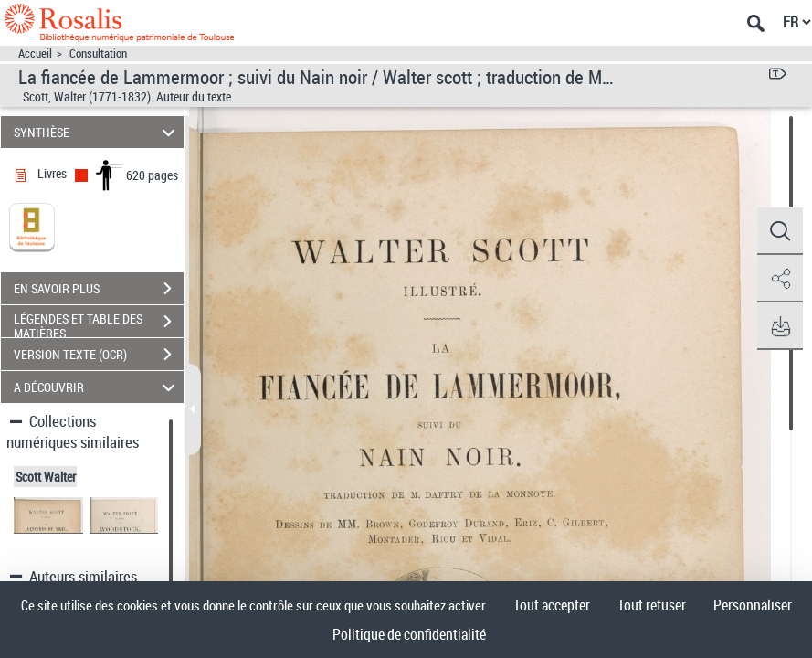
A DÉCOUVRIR (97, 387)
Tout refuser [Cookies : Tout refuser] (652, 605)
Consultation (98, 53)
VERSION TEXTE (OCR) (99, 355)
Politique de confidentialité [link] (409, 634)
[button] (780, 231)
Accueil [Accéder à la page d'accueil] (35, 53)
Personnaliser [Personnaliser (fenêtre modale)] (753, 605)
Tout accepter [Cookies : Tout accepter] (552, 605)
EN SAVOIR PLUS (99, 289)
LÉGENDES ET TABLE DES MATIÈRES (99, 324)
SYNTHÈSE (97, 132)
